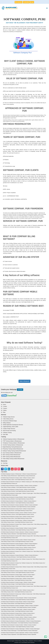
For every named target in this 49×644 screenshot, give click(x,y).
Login (32, 2)
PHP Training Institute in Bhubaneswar (11, 441)
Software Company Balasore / (30, 501)
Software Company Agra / (27, 594)
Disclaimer (31, 641)
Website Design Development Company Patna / (12, 524)
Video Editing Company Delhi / (40, 536)
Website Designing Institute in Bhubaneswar (13, 439)
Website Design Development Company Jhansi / (12, 517)
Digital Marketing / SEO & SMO (10, 427)
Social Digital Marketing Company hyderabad (26, 507)
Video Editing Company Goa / (39, 563)
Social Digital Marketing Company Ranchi (24, 511)
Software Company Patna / (28, 524)
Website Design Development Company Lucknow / (12, 513)
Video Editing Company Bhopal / (8, 603)
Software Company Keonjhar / (30, 625)
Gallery (4, 410)
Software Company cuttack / (29, 478)
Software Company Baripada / (30, 598)
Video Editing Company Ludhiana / (8, 619)
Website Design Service (8, 417)
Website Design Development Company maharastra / (13, 532)
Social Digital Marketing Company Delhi (9, 538)
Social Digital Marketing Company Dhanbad (25, 530)
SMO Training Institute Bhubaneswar (11, 457)
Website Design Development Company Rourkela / (12, 489)
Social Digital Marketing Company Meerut (24, 615)
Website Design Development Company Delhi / (11, 536)
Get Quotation (18, 2)
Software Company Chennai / (30, 547)
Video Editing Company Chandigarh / (9, 607)
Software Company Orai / (27, 559)
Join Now (20, 390)
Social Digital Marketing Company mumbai (24, 542)
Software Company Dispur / (29, 578)
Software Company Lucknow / (30, 513)
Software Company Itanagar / (30, 582)
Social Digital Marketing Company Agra (9, 596)
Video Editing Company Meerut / (8, 615)
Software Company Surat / (28, 586)
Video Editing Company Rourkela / (8, 491)
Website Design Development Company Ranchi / (12, 509)
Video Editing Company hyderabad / (9, 507)
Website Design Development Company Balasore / (12, 501)
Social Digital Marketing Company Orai (9, 561)
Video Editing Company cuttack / (8, 480)
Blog (3, 412)
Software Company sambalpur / (31, 486)
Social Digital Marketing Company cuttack (24, 480)
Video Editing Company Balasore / (8, 503)
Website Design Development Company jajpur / (12, 493)
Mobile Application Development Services (12, 425)
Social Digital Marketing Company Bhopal (24, 603)
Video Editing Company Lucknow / (8, 514)
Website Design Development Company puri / (11, 482)
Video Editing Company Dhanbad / (8, 530)
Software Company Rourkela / (30, 489)
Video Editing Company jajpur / (40, 493)
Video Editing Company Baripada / (8, 600)
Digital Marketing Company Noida (8, 569)
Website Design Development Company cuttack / (12, 478)
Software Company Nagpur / (29, 575)
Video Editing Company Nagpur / (8, 576)
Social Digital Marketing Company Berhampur (26, 557)
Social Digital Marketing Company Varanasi (25, 572)
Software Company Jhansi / (29, 517)
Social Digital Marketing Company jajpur (9, 495)
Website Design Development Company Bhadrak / (12, 497)
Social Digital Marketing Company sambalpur (26, 487)
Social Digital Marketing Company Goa (9, 565)
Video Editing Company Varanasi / (8, 572)
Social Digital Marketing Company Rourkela (25, 491)
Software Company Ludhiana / (30, 617)
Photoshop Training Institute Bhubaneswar (12, 449)
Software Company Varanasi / (30, 571)
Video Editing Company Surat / (40, 586)
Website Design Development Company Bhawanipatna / (13, 621)
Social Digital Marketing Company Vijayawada (26, 634)
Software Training (6, 433)
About (4, 405)
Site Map (4, 463)
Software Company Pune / (28, 551)
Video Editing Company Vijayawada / (9, 634)
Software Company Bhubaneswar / (30, 474)
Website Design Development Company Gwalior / (12, 609)
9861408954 (26, 2)
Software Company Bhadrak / (30, 497)
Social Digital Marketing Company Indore (23, 592)
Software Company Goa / (27, 563)
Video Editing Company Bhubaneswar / (9, 476)
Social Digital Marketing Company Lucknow (25, 514)
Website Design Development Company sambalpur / (13, 486)
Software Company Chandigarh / (32, 606)
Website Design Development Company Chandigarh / (13, 606)
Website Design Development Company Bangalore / (13, 544)
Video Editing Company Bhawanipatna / (9, 623)
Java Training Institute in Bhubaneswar (11, 453)
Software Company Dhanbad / (30, 528)
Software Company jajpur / (28, 493)
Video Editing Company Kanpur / (8, 522)
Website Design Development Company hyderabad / (13, 505)
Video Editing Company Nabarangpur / (9, 631)
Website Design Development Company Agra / (11, 594)
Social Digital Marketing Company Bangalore (26, 545)
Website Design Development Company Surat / (12, 586)
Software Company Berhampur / (31, 555)
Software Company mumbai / (30, 540)
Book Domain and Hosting (8, 431)
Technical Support (11, 641)
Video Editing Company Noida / (41, 567)
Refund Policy (18, 641)
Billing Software (6, 423)
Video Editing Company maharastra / (9, 534)
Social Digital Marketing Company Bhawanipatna (28, 623)
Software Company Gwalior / (29, 609)
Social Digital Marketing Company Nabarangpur (27, 631)
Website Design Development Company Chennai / (12, 547)
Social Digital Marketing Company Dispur (23, 580)
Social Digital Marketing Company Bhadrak (24, 499)
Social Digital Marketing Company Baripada (25, 600)
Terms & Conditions (38, 641)
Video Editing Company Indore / (8, 592)
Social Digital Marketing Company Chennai (24, 549)
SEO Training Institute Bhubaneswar (11, 455)
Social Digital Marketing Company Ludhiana (25, 619)
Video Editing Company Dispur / (8, 580)
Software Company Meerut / (29, 613)
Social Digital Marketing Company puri (9, 483)
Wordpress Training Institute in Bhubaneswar (13, 443)
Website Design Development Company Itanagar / (12, 582)
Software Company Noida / (28, 567)
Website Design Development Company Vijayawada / (13, 633)
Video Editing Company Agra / (39, 594)
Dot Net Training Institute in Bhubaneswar (12, 445)
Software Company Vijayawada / (32, 633)
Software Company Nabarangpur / (33, 629)
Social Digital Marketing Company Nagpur (24, 576)
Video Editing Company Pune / (40, 551)
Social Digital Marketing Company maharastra (26, 534)
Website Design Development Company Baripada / (12, 598)
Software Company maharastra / (32, 532)
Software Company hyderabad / (31, 505)
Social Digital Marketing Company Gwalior (24, 611)
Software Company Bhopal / (29, 602)
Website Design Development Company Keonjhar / (12, 625)
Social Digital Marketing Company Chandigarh (26, 607)
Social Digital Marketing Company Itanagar (24, 584)
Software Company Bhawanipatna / (33, 621)
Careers (4, 408)
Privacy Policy (25, 641)
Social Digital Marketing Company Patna (9, 526)
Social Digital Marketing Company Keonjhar (25, 627)
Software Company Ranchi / (29, 509)
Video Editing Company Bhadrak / (8, 499)
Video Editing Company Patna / (41, 524)
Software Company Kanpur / (29, 520)
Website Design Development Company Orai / (11, 559)
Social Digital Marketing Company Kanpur (24, 522)
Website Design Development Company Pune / (11, 551)
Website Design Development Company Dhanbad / (12, 528)
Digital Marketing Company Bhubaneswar (26, 476)
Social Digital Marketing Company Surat (9, 588)
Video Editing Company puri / (38, 482)
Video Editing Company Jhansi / (8, 518)
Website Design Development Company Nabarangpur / (13, 629)
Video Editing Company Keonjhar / (8, 627)
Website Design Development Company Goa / (11, 563)
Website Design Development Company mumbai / (12, 540)
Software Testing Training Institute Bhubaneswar (14, 451)
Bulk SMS (5, 435)
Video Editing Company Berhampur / (9, 557)
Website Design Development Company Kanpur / (12, 520)
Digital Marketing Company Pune (8, 553)
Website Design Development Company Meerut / (12, 613)
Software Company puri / (27, 482)
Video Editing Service (7, 419)
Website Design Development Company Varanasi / (12, 571)
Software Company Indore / (28, 590)
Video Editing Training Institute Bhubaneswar (13, 459)
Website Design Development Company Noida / (12, 567)
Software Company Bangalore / (31, 544)
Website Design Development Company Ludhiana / (12, 617)
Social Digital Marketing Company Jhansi (23, 518)
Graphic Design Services (8, 429)
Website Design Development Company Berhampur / (13, 555)
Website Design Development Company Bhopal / (12, 602)
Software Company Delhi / (28, 536)
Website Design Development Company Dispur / (12, 578)
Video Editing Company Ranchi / (8, 511)
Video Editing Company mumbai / (8, 542)
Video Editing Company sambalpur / (9, 487)
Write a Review (25, 381)
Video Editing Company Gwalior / (8, 611)
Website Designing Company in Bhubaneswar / (11, 474)
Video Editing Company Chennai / (8, 549)
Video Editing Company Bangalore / (9, 545)
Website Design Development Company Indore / (12, 590)
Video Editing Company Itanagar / (8, 584)
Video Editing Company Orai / (39, 559)
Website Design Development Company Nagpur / (12, 575)
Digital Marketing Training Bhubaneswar (12, 447)
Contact (4, 406)
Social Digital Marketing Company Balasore (25, 503)
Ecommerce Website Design (9, 421)
